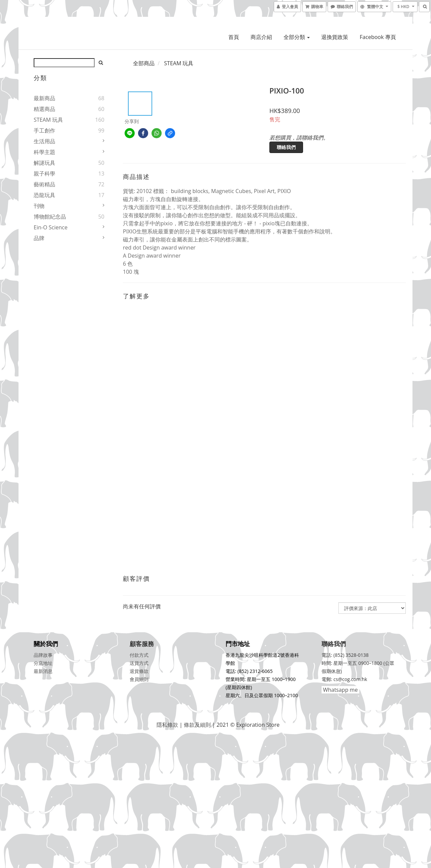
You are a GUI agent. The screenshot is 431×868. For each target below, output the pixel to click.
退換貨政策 (335, 37)
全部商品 (144, 63)
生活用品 (44, 141)
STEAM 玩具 (48, 120)
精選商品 (44, 109)
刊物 (39, 206)
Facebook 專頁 (378, 37)
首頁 (234, 37)
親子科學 (44, 174)
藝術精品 (44, 184)
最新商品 (44, 98)
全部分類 (297, 37)
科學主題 (44, 152)
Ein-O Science (51, 227)
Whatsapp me (340, 690)
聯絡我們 (286, 147)
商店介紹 (261, 37)
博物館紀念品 (50, 217)
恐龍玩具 (44, 195)
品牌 (39, 238)
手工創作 (44, 130)
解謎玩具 (44, 163)
